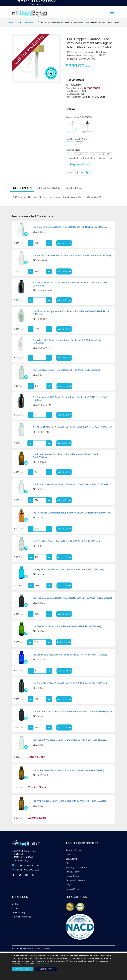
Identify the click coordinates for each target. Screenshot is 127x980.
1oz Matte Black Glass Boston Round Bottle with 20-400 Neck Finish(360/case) (72, 599)
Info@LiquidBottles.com (27, 867)
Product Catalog (74, 852)
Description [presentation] (22, 189)
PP (110, 155)
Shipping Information (76, 869)
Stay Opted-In (23, 969)
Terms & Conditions (75, 882)
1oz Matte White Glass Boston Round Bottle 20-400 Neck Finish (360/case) (70, 741)
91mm (79, 144)
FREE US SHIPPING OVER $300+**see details (37, 3)
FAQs (68, 886)
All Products (13, 23)
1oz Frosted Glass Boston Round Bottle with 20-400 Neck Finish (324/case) (70, 486)
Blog (68, 864)
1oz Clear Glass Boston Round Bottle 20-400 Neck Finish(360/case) (66, 371)
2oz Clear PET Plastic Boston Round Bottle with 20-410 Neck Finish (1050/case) (72, 429)
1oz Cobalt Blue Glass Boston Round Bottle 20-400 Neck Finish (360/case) (70, 656)
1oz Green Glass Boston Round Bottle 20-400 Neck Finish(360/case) (67, 628)
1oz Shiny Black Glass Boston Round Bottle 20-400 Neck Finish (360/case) (70, 685)
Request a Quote (80, 166)
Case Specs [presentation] (74, 189)
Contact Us (71, 860)
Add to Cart (64, 244)
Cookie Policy (72, 877)
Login (15, 905)
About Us (70, 856)
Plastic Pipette (98, 155)
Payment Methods (22, 918)
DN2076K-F (87, 128)
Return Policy (72, 890)
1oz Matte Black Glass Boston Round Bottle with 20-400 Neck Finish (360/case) (73, 713)
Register (16, 909)
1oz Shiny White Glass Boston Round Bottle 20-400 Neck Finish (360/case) (70, 228)
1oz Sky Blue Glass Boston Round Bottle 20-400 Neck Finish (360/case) (68, 571)
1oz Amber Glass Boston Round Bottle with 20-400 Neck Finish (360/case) (70, 802)
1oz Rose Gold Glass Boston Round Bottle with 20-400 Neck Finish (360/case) (72, 514)
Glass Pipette (81, 155)
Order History (19, 914)
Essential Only (46, 969)
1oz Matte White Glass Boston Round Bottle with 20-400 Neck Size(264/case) (72, 257)
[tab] (22, 190)
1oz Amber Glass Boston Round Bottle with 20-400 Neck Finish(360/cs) (68, 772)
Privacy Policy (73, 873)
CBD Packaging (29, 23)
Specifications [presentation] (49, 189)
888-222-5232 (21, 862)
